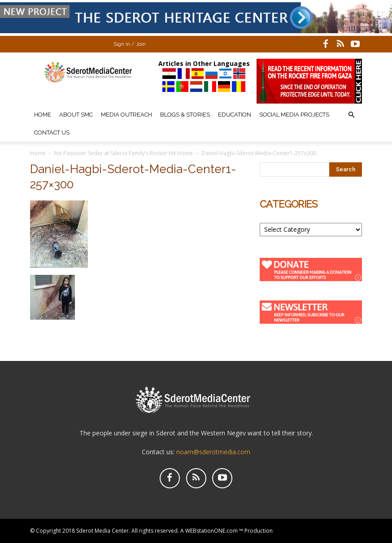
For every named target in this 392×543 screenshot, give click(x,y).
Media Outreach (126, 115)
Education (235, 115)
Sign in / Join (130, 44)
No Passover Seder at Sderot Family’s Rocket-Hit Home (124, 153)
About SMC (76, 115)
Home (43, 115)
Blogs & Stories (185, 115)
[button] (351, 115)
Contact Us (52, 132)
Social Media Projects (294, 115)
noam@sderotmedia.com (213, 452)
